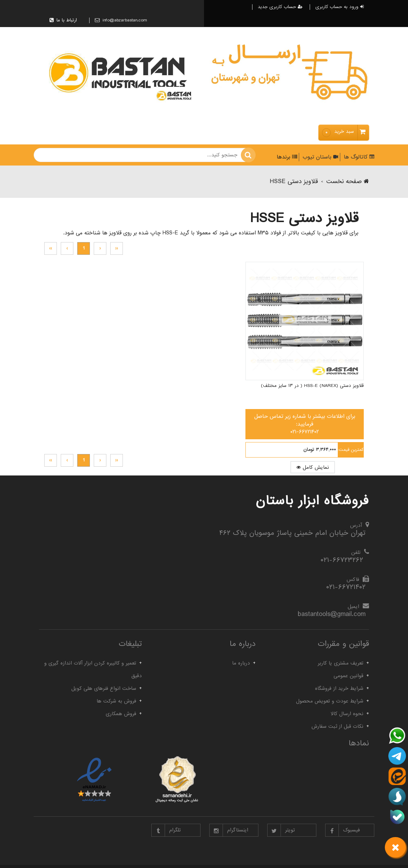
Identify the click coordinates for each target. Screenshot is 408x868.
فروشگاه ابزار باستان (312, 501)
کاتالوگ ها (358, 157)
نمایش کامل (336, 421)
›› (51, 248)
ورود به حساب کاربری (340, 7)
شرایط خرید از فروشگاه (339, 688)
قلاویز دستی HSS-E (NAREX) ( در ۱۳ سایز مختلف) (329, 343)
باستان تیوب (320, 157)
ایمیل (353, 607)
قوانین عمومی (348, 676)
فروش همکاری (121, 714)
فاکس (353, 579)
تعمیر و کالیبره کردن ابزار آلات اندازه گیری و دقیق (93, 669)
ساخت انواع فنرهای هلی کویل (104, 688)
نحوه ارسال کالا (347, 714)
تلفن (356, 552)
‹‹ (117, 248)
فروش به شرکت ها (116, 701)
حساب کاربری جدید (280, 7)
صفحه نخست (348, 182)
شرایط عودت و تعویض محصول (330, 701)
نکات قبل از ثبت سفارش (337, 726)
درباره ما (241, 663)
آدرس (356, 525)
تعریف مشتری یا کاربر (341, 663)
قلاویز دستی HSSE (294, 182)
